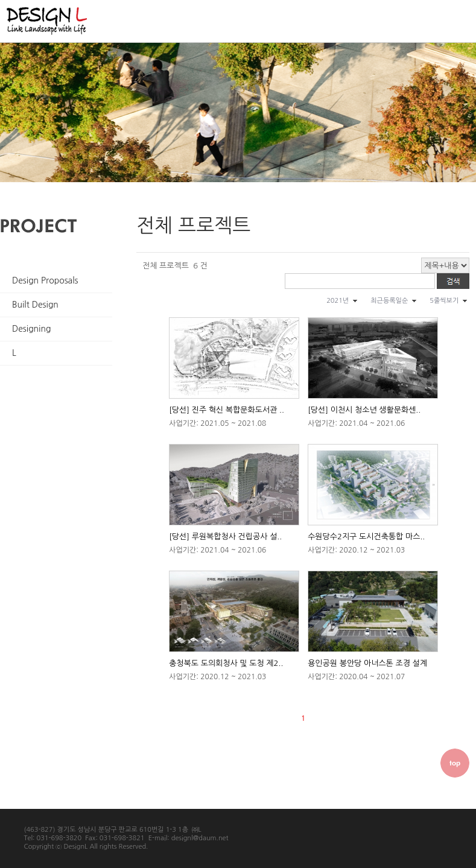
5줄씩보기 (444, 301)
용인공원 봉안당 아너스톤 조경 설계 (367, 663)
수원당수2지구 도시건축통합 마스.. (366, 537)
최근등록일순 (389, 301)
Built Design (35, 305)
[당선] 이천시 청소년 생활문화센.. (364, 410)
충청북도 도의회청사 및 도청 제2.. (226, 663)
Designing (31, 329)
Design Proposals (45, 280)
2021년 (338, 301)
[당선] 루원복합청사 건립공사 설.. (225, 537)
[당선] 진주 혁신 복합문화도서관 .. (227, 410)
